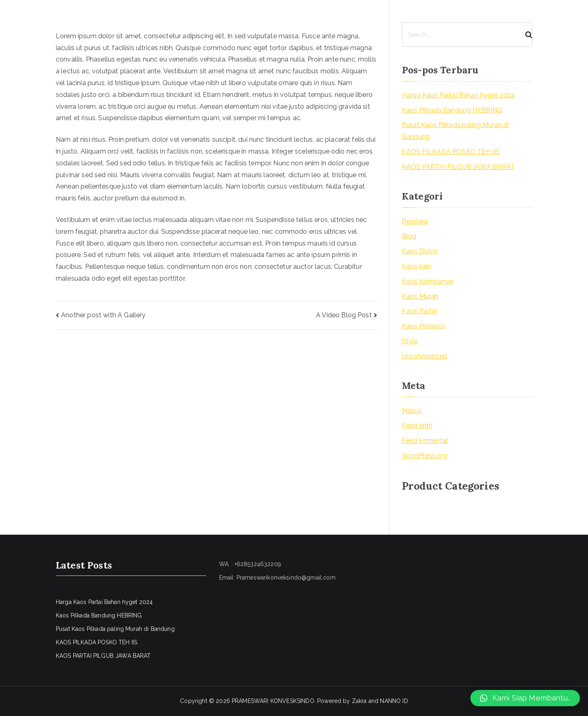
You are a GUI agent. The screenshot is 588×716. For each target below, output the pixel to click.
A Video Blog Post (344, 315)
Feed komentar (425, 440)
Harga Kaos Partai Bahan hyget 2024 (459, 95)
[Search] (525, 35)
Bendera (415, 221)
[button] (525, 698)
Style (410, 341)
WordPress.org (425, 456)
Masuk (412, 411)
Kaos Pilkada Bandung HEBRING (452, 110)
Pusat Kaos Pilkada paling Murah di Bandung (455, 131)
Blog (409, 236)
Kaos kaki (416, 266)
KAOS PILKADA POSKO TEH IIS (451, 152)
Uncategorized (425, 356)
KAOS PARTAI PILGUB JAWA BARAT (459, 167)
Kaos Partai (419, 311)
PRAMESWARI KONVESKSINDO (273, 701)
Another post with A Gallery (103, 315)
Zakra (359, 701)
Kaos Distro (420, 251)
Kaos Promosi (423, 326)
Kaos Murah (420, 296)
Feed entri (417, 425)
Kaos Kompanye (428, 281)
